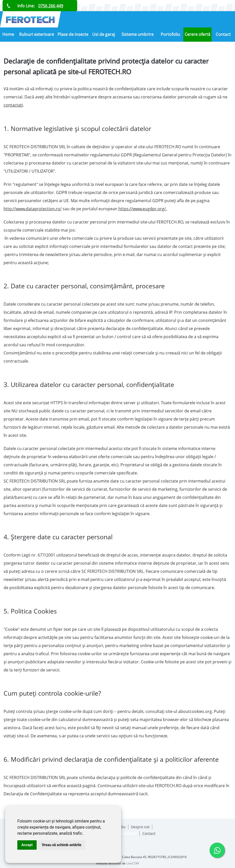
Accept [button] (27, 845)
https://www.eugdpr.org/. (143, 209)
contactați (13, 105)
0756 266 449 (51, 6)
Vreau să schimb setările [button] (61, 845)
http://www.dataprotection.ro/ (33, 209)
